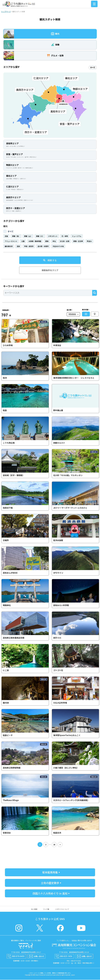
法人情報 (34, 909)
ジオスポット (53, 236)
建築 (47, 241)
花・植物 (65, 236)
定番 (6, 236)
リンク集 (46, 909)
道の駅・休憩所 (43, 246)
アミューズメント (11, 241)
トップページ (6, 12)
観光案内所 (9, 246)
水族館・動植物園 (35, 241)
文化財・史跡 (65, 241)
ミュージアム (77, 236)
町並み (89, 241)
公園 (23, 241)
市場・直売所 (29, 246)
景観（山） (28, 236)
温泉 (18, 246)
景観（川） (40, 236)
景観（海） (16, 236)
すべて (11, 232)
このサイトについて (62, 909)
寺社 (54, 241)
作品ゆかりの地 (58, 246)
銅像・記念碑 (78, 241)
